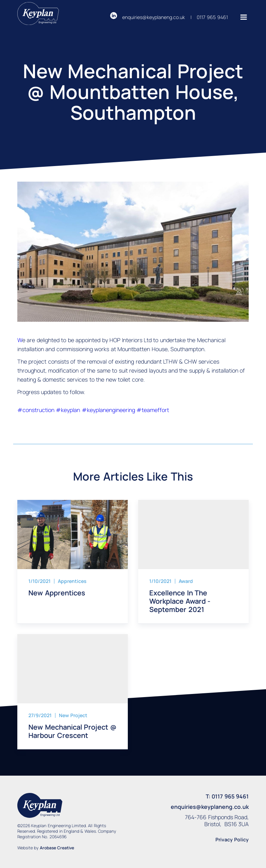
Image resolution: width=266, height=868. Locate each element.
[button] (241, 17)
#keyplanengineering (109, 410)
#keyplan (69, 410)
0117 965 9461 (212, 17)
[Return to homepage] (38, 15)
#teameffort (153, 410)
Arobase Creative (57, 848)
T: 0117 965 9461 (227, 796)
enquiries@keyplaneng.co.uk (154, 17)
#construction (37, 410)
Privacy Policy (232, 839)
